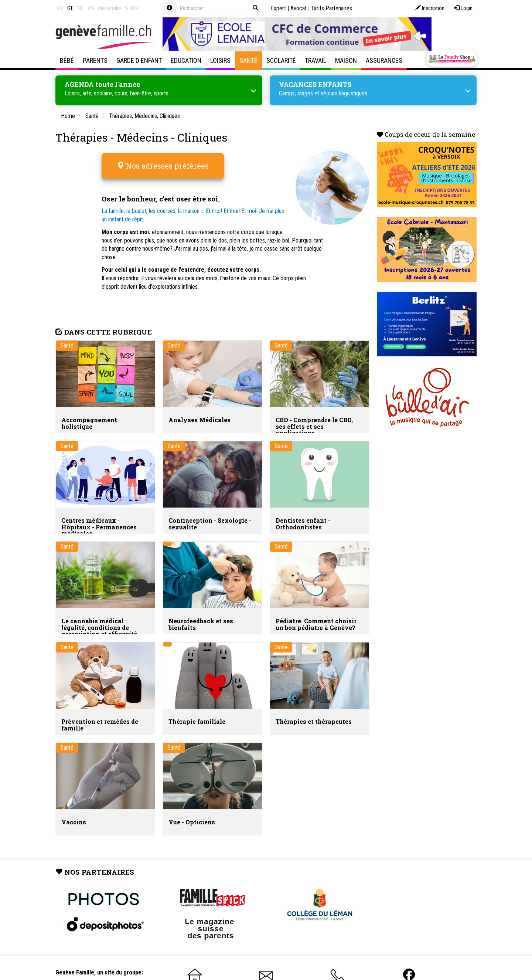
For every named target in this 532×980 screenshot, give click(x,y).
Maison (346, 60)
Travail (316, 60)
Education (186, 60)
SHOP (132, 8)
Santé (248, 60)
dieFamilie (110, 8)
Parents (95, 60)
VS (91, 8)
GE (70, 8)
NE (81, 8)
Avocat (299, 8)
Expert (278, 8)
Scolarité (281, 60)
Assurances (384, 60)
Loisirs (220, 60)
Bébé (67, 60)
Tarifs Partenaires (332, 8)
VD (60, 8)
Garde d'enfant (139, 60)
